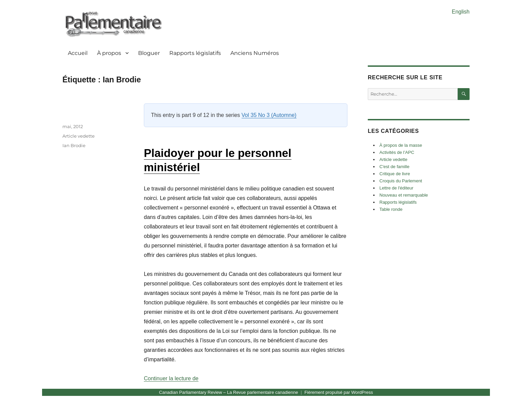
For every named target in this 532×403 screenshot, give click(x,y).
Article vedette (79, 136)
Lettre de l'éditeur (396, 188)
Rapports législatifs (195, 53)
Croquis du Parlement (401, 181)
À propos (109, 53)
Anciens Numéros (255, 53)
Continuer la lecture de (171, 378)
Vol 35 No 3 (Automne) (269, 115)
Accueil (78, 53)
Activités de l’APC (397, 152)
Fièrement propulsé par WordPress (339, 392)
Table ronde (391, 209)
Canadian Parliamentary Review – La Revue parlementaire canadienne (229, 392)
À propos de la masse (401, 145)
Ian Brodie (74, 145)
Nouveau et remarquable (404, 195)
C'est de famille (394, 167)
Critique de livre (395, 174)
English (461, 12)
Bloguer (149, 53)
